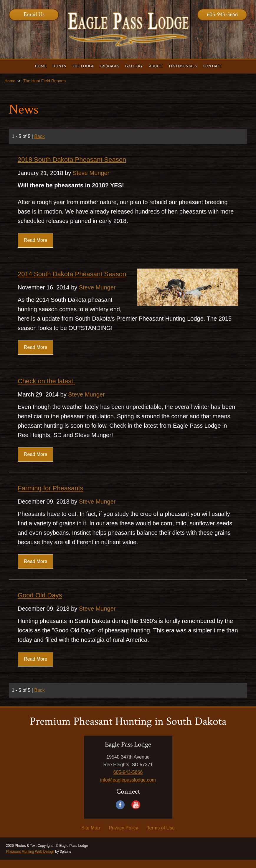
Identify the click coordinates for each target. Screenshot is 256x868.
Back (39, 136)
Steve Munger (91, 173)
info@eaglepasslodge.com (128, 780)
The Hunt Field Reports (44, 81)
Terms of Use (161, 828)
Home (10, 81)
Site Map (91, 828)
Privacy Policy (123, 828)
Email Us (34, 14)
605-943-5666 (222, 14)
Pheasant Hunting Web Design (30, 852)
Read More (35, 240)
